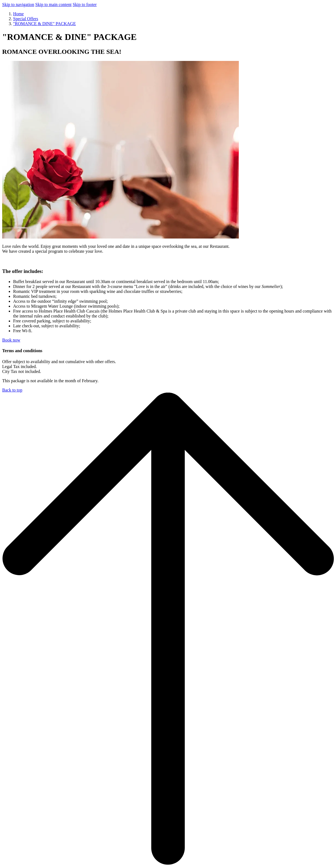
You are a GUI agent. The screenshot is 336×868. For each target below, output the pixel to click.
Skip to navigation (18, 5)
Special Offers (26, 19)
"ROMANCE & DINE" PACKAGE (44, 24)
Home (18, 14)
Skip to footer (85, 5)
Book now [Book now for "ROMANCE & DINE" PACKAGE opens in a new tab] (11, 340)
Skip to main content (53, 5)
